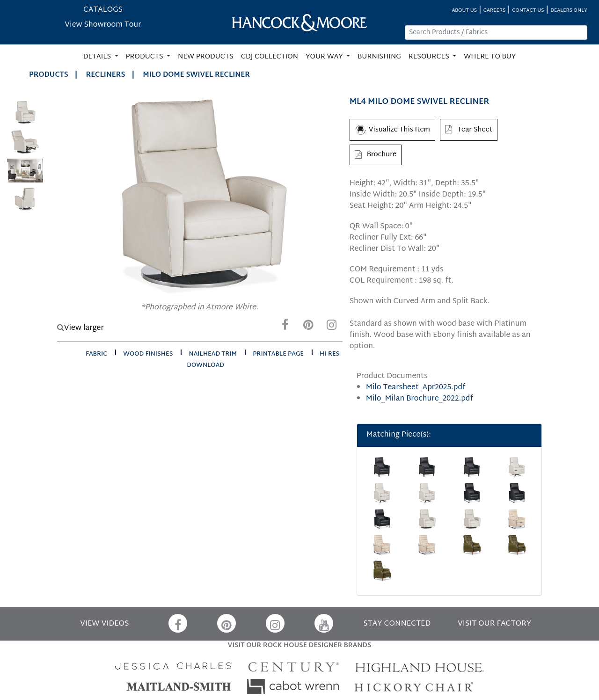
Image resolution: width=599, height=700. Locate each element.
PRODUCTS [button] (146, 57)
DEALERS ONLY (569, 11)
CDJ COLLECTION (270, 57)
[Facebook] (285, 327)
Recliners (106, 75)
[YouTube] (324, 623)
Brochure (376, 155)
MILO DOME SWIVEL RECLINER (196, 75)
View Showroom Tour (103, 25)
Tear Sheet (469, 130)
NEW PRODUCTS (206, 57)
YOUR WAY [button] (325, 57)
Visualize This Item (392, 130)
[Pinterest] (308, 327)
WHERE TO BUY (490, 57)
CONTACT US (528, 11)
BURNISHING (379, 57)
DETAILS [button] (98, 57)
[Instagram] (332, 327)
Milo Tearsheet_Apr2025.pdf (416, 388)
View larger (80, 328)
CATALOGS (103, 10)
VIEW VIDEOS (104, 624)
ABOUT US (464, 11)
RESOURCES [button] (430, 57)
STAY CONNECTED (397, 624)
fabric (96, 354)
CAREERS (495, 11)
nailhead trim (213, 354)
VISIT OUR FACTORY (494, 624)
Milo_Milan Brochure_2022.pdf (420, 399)
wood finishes (148, 354)
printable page (278, 354)
